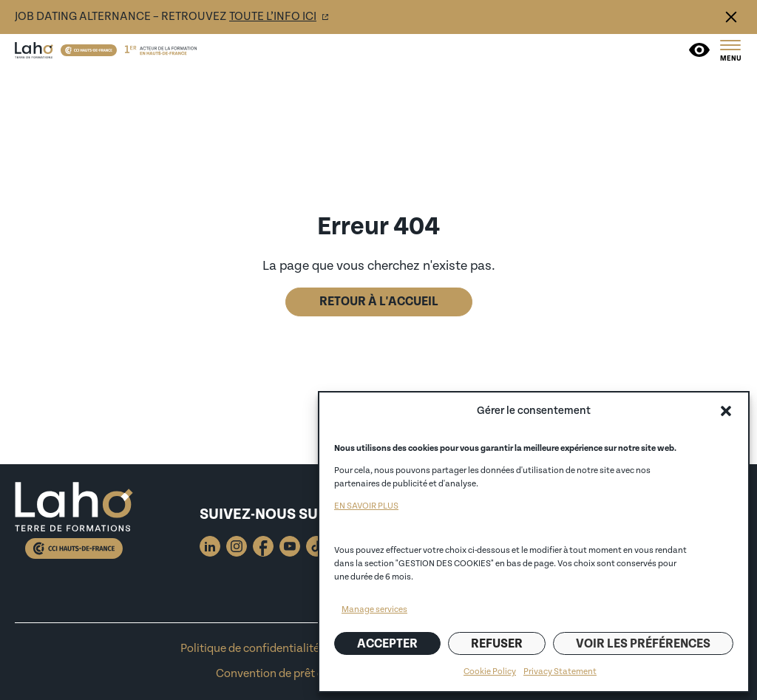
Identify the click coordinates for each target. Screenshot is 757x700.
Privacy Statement (560, 672)
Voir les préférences (643, 644)
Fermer (731, 17)
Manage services (374, 609)
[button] (726, 411)
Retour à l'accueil (379, 302)
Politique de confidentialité (250, 649)
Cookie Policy (490, 672)
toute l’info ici (273, 17)
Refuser (497, 644)
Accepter (387, 644)
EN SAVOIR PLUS (366, 506)
